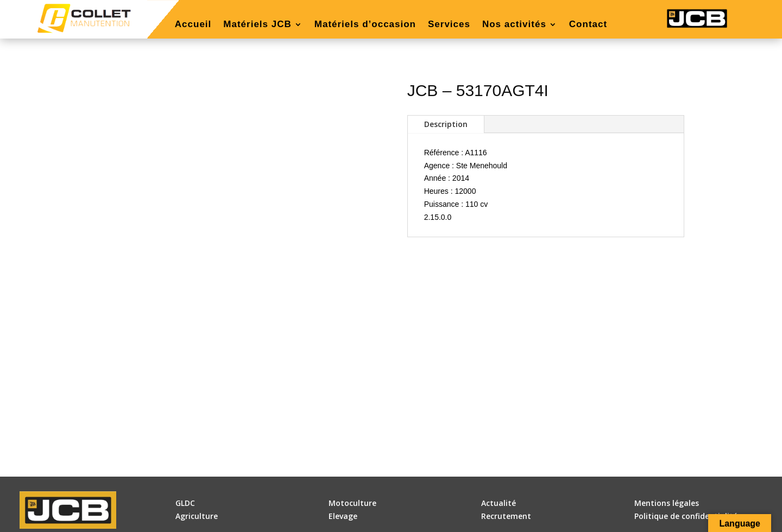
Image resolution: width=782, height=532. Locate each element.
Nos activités (514, 25)
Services (449, 25)
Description (446, 124)
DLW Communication (424, 520)
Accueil (193, 25)
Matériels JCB (257, 25)
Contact (588, 25)
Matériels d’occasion (365, 25)
